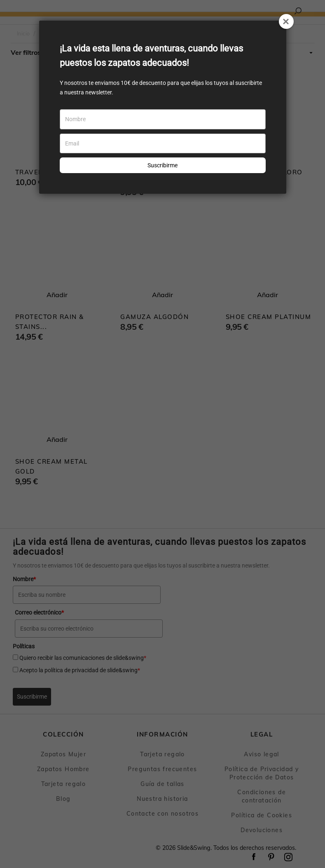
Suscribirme (162, 165)
